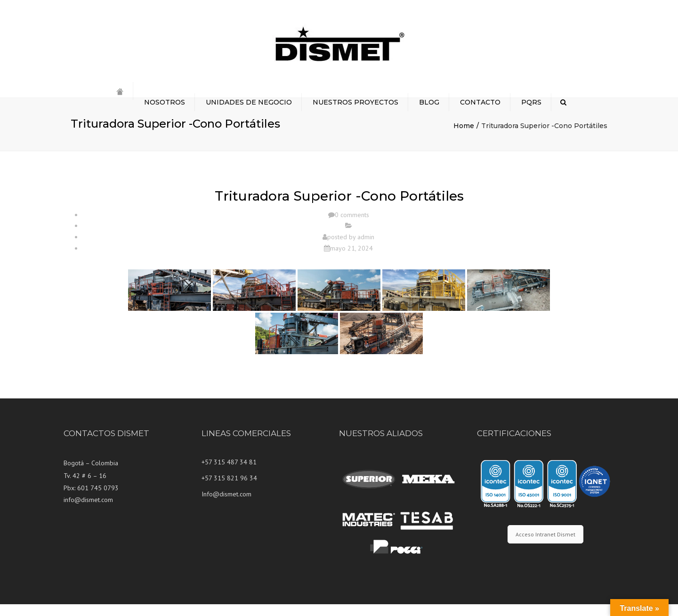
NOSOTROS (165, 102)
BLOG (429, 102)
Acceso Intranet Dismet (545, 546)
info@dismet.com (88, 511)
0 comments (352, 227)
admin (366, 249)
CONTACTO (480, 102)
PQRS (531, 102)
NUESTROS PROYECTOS (355, 102)
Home (464, 138)
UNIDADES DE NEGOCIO (249, 102)
